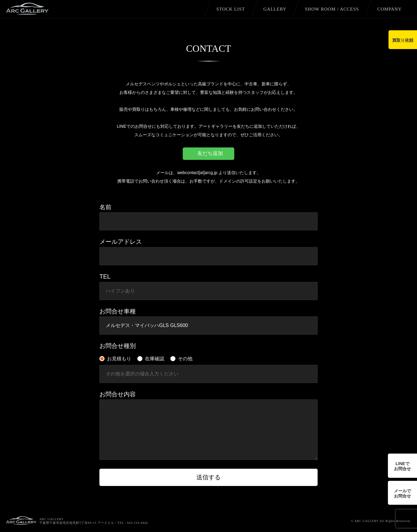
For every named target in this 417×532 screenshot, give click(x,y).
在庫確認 (155, 359)
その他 (185, 359)
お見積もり (119, 359)
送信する (208, 477)
